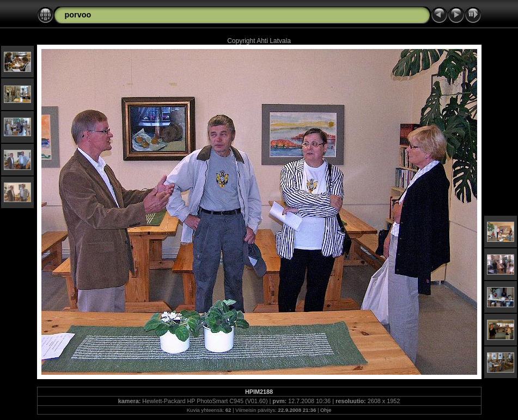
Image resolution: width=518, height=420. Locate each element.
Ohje (326, 410)
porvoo (78, 15)
